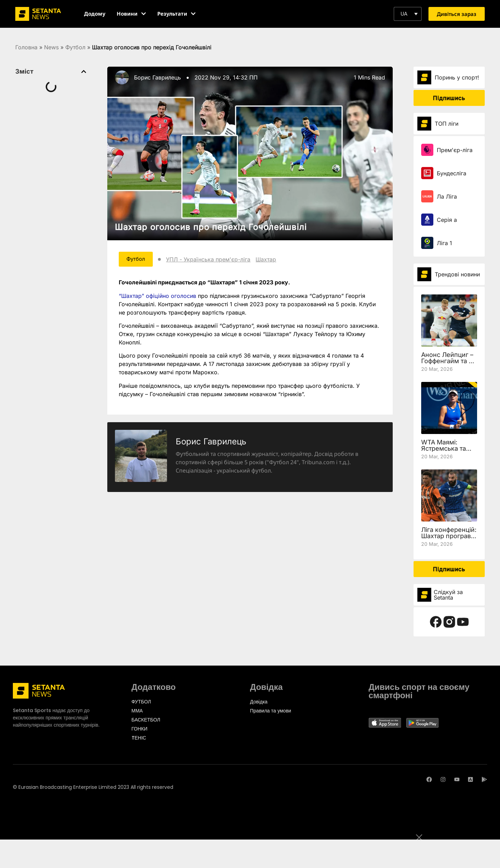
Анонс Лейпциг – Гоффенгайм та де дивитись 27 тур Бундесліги (449, 364)
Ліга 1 (444, 243)
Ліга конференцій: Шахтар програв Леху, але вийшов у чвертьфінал (449, 539)
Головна (26, 47)
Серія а (447, 220)
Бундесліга (452, 173)
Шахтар (271, 260)
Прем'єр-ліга (455, 150)
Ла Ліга (447, 197)
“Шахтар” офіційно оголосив (157, 297)
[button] (408, 14)
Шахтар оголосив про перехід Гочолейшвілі (211, 227)
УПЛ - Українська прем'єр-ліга (213, 260)
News (51, 47)
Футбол (75, 47)
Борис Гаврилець (157, 77)
